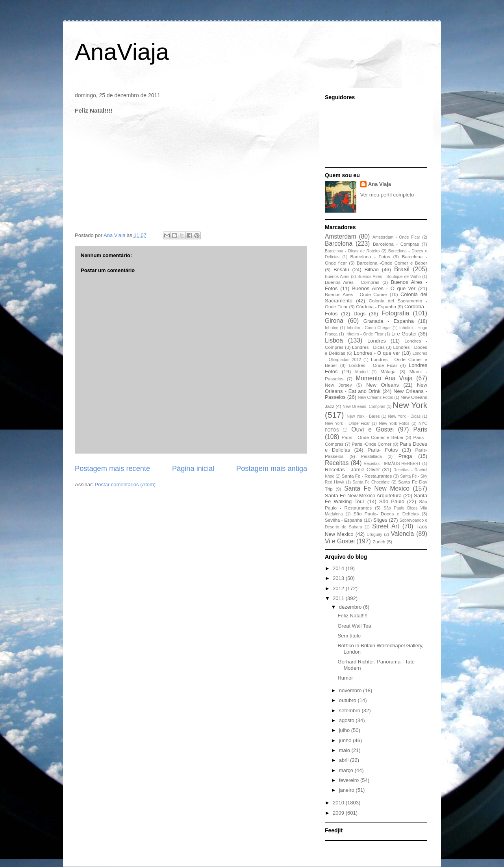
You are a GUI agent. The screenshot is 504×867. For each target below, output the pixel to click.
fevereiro (350, 780)
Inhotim (332, 328)
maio (345, 750)
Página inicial (193, 469)
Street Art (386, 526)
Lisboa (334, 340)
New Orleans (383, 385)
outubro (348, 700)
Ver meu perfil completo (387, 195)
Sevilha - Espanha (344, 520)
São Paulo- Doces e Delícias (386, 514)
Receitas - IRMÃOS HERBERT (392, 464)
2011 (339, 598)
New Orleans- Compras (364, 407)
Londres (377, 341)
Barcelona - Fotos (370, 257)
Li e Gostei (404, 334)
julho (345, 730)
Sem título (349, 636)
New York (410, 405)
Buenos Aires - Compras (352, 282)
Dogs (359, 314)
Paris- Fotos (383, 450)
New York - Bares (363, 416)
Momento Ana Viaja (384, 378)
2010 (339, 803)
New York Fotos (394, 423)
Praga (405, 456)
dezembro (351, 607)
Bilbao (372, 270)
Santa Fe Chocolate (371, 482)
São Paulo (392, 501)
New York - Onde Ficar (347, 423)
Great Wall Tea (354, 626)
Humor (345, 678)
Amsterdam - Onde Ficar (396, 237)
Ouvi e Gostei (372, 429)
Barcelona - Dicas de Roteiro (352, 251)
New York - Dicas (404, 416)
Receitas (337, 463)
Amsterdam (341, 236)
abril (345, 760)
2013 (339, 578)
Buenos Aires (337, 277)
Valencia (403, 534)
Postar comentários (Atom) (125, 484)
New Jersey (338, 385)
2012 (339, 588)
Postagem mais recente (112, 469)
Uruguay (374, 534)
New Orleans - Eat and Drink (376, 388)
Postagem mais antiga (272, 469)
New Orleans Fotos (375, 397)
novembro (351, 690)
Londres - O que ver (377, 353)
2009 (339, 813)
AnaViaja (122, 52)
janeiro (347, 790)
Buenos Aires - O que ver (384, 288)
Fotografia (395, 313)
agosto (347, 720)
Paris (420, 429)
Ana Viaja (380, 184)
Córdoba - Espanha (376, 307)
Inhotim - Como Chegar (369, 328)
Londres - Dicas (368, 347)
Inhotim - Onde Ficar (364, 334)
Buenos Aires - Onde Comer (356, 294)
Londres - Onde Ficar (373, 365)
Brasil (402, 269)
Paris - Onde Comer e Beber (373, 437)
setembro (350, 710)
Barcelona (339, 244)
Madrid (361, 372)
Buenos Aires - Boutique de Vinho (389, 277)
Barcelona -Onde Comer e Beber (392, 263)
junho (346, 740)
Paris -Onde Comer (372, 444)
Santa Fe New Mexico (377, 488)
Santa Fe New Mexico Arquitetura (363, 496)
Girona (334, 321)
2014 (339, 568)
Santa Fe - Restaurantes (367, 476)
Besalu (341, 270)
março (347, 770)
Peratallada (372, 457)
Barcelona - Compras (396, 244)
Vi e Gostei (340, 541)
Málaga (388, 371)
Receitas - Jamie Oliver (352, 470)
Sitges (380, 520)
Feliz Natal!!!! (352, 616)
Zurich (379, 542)
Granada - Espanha (389, 321)
